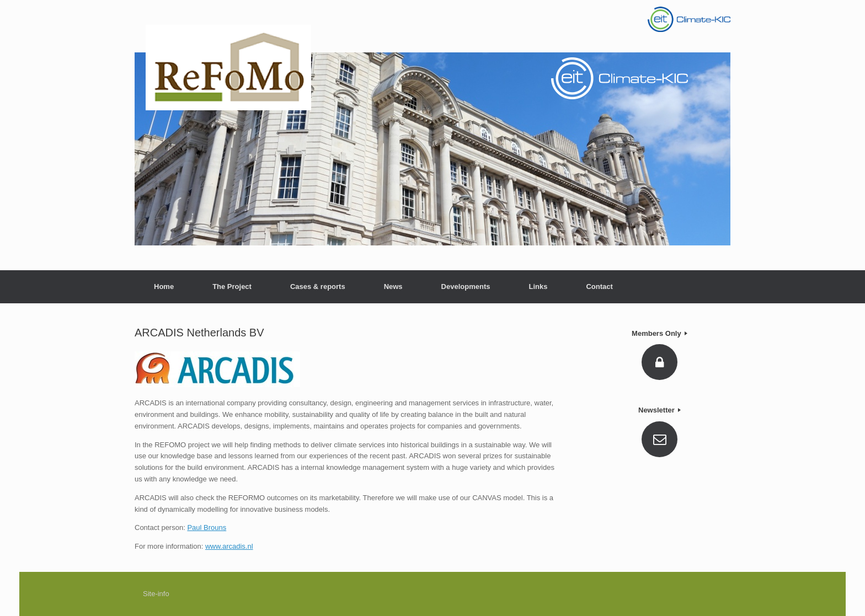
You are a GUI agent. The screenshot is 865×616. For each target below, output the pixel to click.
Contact (599, 286)
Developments (466, 286)
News (393, 286)
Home (164, 286)
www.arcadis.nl (229, 546)
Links (538, 286)
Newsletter (660, 410)
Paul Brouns (207, 527)
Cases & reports (318, 286)
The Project (232, 286)
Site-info (156, 594)
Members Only (660, 333)
